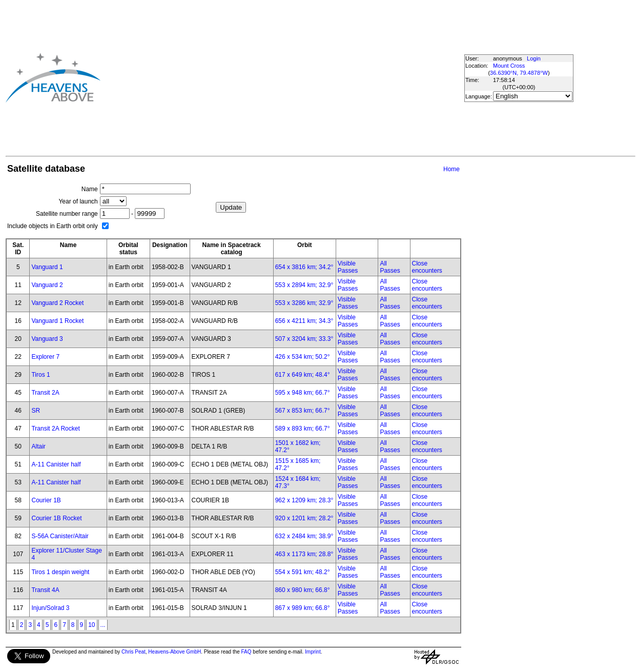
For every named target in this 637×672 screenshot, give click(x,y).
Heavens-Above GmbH (174, 652)
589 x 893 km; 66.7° (303, 429)
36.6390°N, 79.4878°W (519, 73)
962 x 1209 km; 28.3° (304, 500)
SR (36, 411)
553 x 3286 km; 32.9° (304, 303)
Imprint (313, 652)
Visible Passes (348, 267)
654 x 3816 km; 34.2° (304, 267)
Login (534, 58)
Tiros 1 (40, 375)
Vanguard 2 (47, 285)
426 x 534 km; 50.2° (303, 357)
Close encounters (427, 267)
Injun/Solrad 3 (50, 608)
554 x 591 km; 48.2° (303, 572)
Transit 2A (45, 393)
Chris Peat (133, 652)
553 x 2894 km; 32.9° (304, 285)
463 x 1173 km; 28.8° (304, 554)
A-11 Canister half (56, 464)
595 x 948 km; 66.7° (303, 393)
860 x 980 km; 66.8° (303, 590)
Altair (38, 446)
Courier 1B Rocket (56, 518)
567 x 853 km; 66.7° (303, 411)
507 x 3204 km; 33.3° (304, 339)
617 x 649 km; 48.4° (303, 375)
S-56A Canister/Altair (60, 536)
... (103, 625)
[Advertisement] (257, 77)
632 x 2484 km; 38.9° (304, 536)
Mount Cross (509, 66)
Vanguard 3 (47, 339)
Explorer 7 (45, 357)
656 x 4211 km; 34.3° (304, 321)
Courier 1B (46, 500)
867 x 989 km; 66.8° (303, 608)
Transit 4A (45, 590)
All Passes (390, 267)
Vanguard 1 (47, 267)
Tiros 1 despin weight (60, 572)
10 (91, 625)
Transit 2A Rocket (55, 429)
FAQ (246, 652)
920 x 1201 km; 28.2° (304, 518)
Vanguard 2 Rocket (57, 303)
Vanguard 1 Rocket (57, 321)
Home (451, 169)
